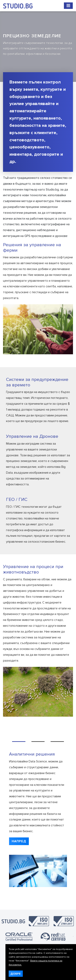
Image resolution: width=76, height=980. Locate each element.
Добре (16, 974)
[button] (19, 841)
